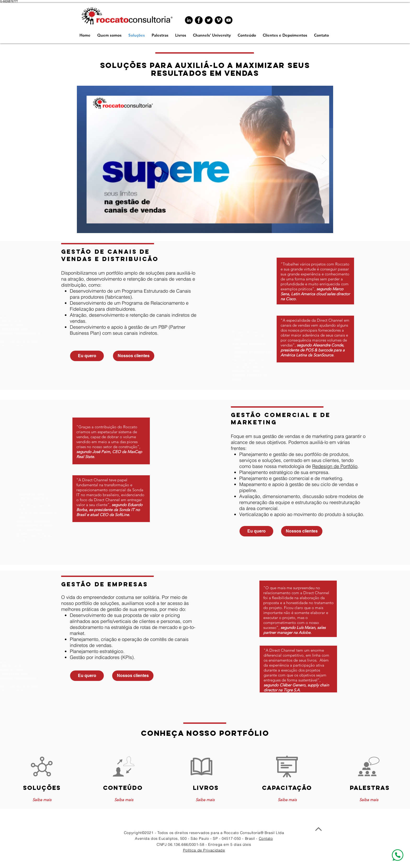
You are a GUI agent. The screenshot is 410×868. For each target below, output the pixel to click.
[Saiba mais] (42, 800)
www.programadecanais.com (280, 405)
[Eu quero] (87, 356)
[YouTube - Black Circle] (229, 20)
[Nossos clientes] (134, 356)
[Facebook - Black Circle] (199, 20)
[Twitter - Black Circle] (209, 20)
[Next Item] (324, 160)
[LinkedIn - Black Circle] (189, 20)
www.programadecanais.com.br (72, 247)
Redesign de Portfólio (335, 466)
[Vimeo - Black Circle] (219, 20)
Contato (266, 838)
